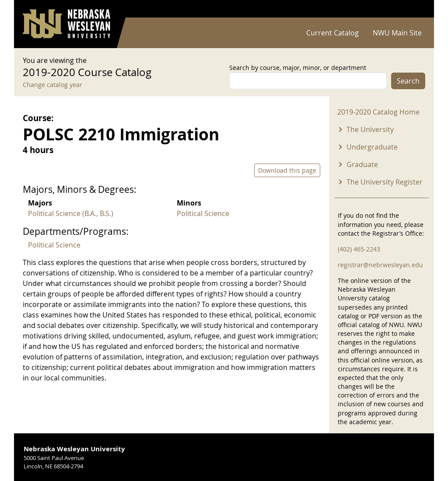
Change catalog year (52, 85)
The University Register (385, 182)
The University (370, 129)
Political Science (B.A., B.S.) (71, 213)
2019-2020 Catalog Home (378, 112)
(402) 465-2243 (359, 249)
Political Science (203, 213)
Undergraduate (372, 147)
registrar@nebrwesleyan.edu (380, 265)
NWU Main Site (397, 33)
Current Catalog (332, 33)
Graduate (362, 164)
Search (408, 81)
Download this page (287, 170)
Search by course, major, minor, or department (298, 68)
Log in (414, 9)
